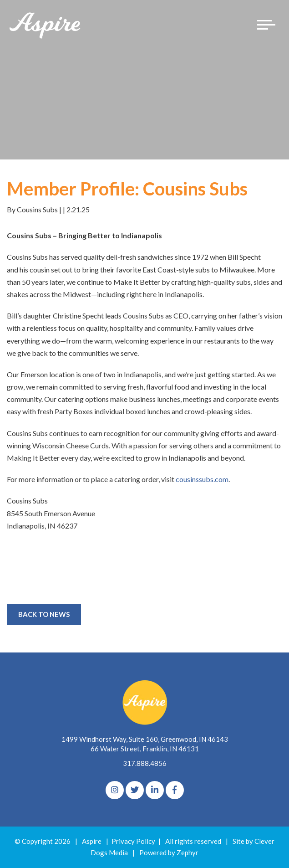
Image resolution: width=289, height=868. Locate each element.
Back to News (44, 614)
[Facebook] (175, 790)
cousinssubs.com (202, 479)
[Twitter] (135, 790)
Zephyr (188, 853)
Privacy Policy (133, 841)
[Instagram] (115, 790)
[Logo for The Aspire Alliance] (46, 25)
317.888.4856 (145, 763)
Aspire (92, 841)
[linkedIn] (155, 790)
